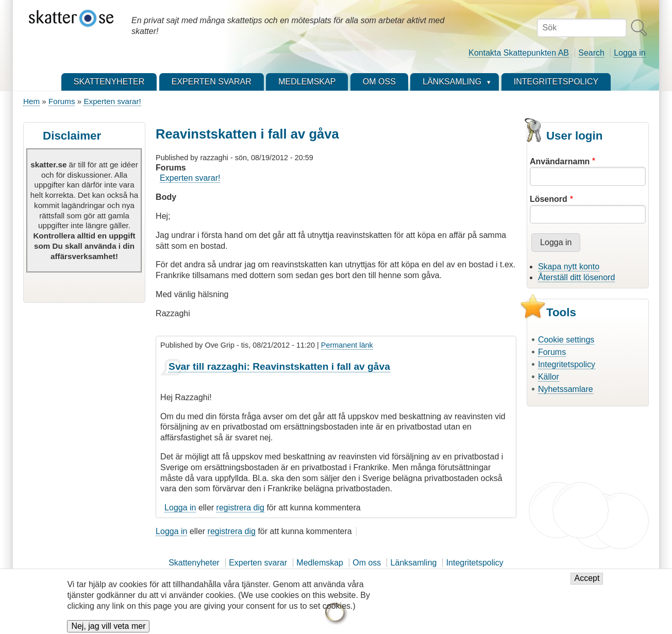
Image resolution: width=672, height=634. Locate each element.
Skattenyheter (194, 563)
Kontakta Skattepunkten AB (519, 53)
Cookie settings (566, 340)
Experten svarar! (112, 101)
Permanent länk (347, 345)
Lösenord (549, 199)
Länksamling (414, 563)
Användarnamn (560, 161)
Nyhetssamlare (566, 389)
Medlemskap (320, 563)
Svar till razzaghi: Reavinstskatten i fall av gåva (279, 366)
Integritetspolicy (567, 364)
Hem (31, 101)
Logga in (629, 53)
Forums (62, 101)
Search (591, 53)
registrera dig (240, 508)
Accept (587, 584)
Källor (549, 377)
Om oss (367, 563)
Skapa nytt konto (569, 267)
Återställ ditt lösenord (576, 277)
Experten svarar (258, 563)
